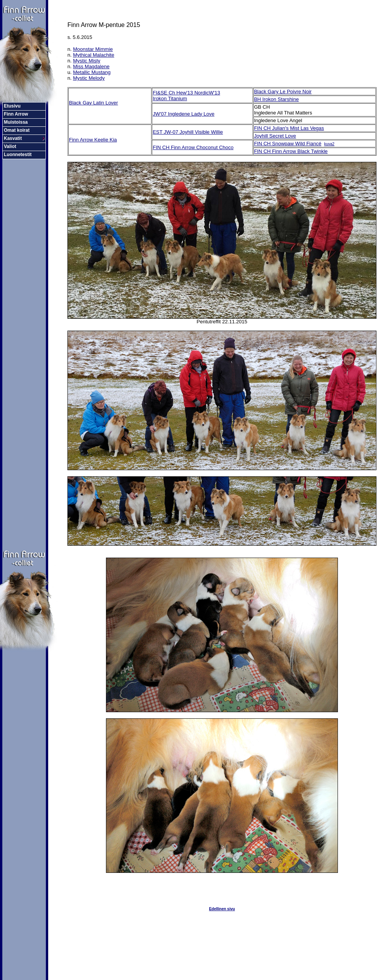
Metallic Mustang (92, 72)
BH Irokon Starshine (276, 99)
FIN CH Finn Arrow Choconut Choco (193, 147)
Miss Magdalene (91, 66)
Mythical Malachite (93, 55)
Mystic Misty (87, 61)
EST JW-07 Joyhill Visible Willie (188, 132)
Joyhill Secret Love (275, 136)
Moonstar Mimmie (93, 49)
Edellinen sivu (222, 909)
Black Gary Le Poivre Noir (283, 92)
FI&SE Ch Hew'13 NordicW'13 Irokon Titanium (186, 96)
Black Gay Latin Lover (93, 103)
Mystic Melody (89, 78)
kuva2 (329, 144)
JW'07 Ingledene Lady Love (183, 114)
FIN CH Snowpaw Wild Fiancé (288, 144)
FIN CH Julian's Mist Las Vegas (289, 128)
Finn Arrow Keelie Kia (93, 140)
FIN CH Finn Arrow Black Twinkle (291, 151)
